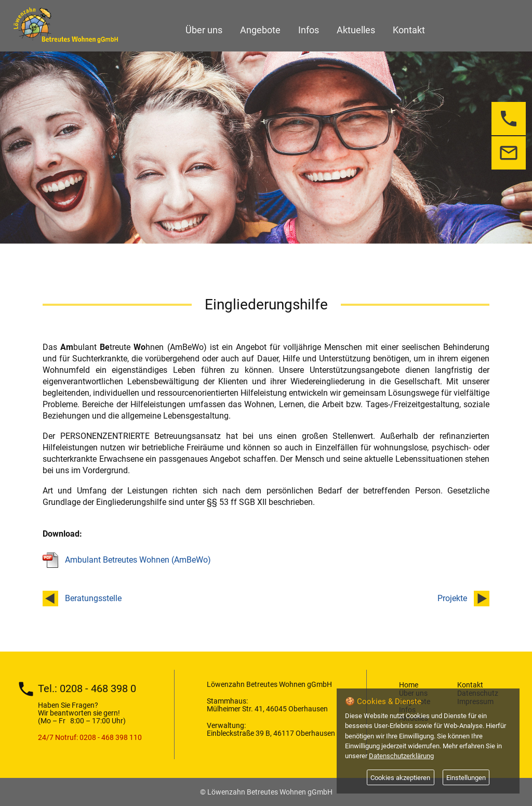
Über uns (204, 30)
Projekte (452, 598)
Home (409, 685)
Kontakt (409, 30)
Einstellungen (466, 778)
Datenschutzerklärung (401, 756)
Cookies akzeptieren (400, 778)
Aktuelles (356, 30)
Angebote (260, 30)
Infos (309, 30)
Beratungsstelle (93, 598)
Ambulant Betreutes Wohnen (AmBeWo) (138, 560)
